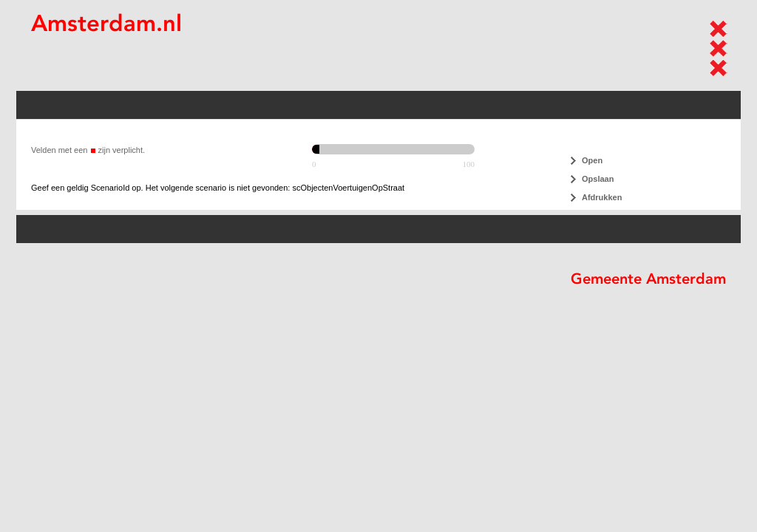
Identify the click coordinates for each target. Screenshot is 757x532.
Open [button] (592, 160)
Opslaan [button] (598, 179)
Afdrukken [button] (602, 197)
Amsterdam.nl (106, 23)
